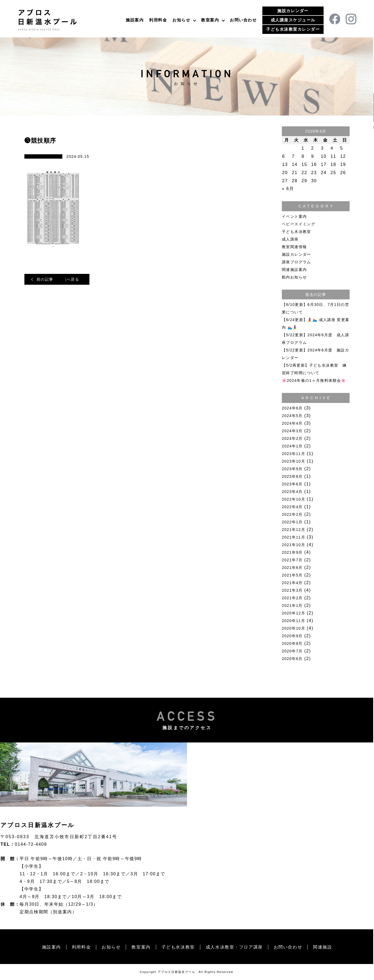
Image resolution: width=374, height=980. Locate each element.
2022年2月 (292, 514)
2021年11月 (294, 537)
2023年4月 (292, 492)
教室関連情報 (294, 247)
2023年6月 (292, 484)
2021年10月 (294, 545)
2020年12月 (294, 613)
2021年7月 (292, 560)
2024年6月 (292, 408)
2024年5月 (292, 416)
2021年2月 (292, 598)
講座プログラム (296, 262)
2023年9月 (292, 469)
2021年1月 (292, 606)
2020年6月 (292, 659)
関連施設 (323, 947)
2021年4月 (292, 583)
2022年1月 (292, 522)
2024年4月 (292, 423)
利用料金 (158, 20)
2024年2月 (292, 438)
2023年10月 (294, 461)
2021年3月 (292, 590)
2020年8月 (292, 643)
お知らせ (181, 20)
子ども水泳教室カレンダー (293, 29)
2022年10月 (294, 499)
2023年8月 (292, 476)
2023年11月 (294, 454)
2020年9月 (292, 636)
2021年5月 (292, 575)
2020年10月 (294, 628)
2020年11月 (294, 621)
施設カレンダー (293, 11)
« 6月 (288, 189)
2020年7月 (292, 651)
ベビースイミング (299, 224)
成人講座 (290, 239)
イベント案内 (294, 216)
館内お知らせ (294, 277)
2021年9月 (292, 552)
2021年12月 (294, 530)
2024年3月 (292, 431)
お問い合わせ (243, 20)
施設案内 (135, 20)
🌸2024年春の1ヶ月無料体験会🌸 (314, 380)
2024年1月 (292, 446)
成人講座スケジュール (293, 20)
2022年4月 (292, 507)
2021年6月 (292, 568)
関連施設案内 (294, 270)
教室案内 (210, 20)
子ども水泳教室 (296, 232)
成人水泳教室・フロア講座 (234, 947)
